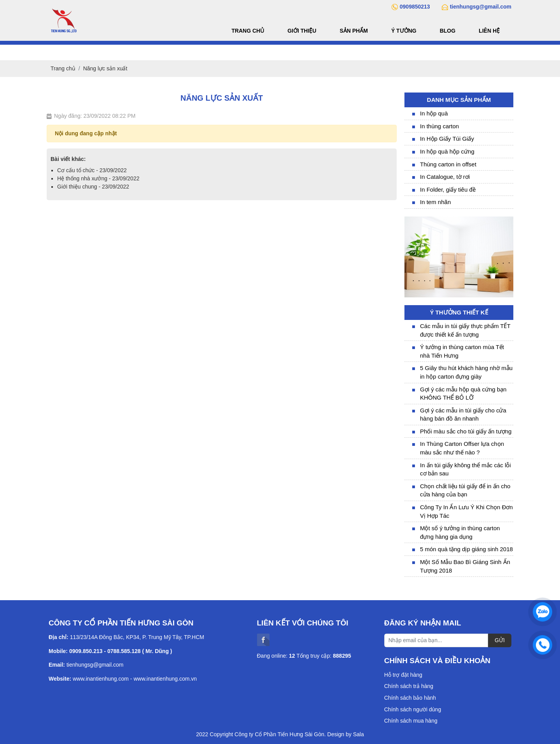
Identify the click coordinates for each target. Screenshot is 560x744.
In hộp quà (434, 113)
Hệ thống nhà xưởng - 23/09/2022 (98, 178)
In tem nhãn (435, 202)
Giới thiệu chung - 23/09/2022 (93, 187)
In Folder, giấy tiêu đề (448, 189)
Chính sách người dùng (413, 709)
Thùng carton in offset (448, 164)
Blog (448, 31)
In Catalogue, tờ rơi (445, 177)
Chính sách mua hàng (411, 721)
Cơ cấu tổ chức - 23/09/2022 (92, 170)
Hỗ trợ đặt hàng (403, 675)
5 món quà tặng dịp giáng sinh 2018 (466, 549)
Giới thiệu (302, 31)
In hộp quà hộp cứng (447, 151)
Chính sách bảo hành (410, 698)
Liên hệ (489, 31)
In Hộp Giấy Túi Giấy (447, 139)
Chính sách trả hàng (409, 686)
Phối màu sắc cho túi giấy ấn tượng (466, 431)
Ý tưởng (404, 31)
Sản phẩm (353, 31)
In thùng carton (439, 126)
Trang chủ (248, 31)
